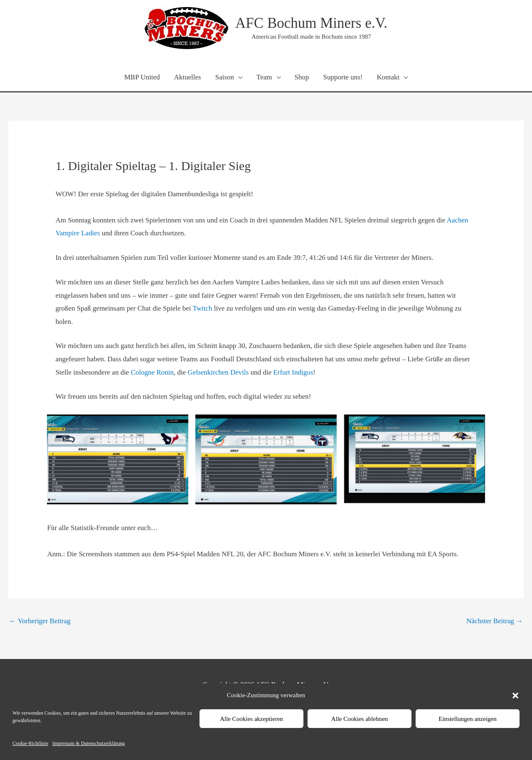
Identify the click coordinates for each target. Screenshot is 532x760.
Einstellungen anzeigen (468, 719)
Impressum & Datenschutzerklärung (89, 743)
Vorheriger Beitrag (40, 621)
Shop (302, 77)
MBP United (142, 77)
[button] (515, 696)
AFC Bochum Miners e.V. (311, 23)
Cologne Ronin (152, 372)
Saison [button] (225, 77)
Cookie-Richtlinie (30, 743)
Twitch (203, 308)
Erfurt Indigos (293, 372)
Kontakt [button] (388, 77)
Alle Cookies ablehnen (360, 719)
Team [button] (264, 77)
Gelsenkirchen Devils (218, 372)
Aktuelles (188, 77)
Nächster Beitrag (495, 621)
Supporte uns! (343, 77)
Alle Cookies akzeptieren (251, 719)
